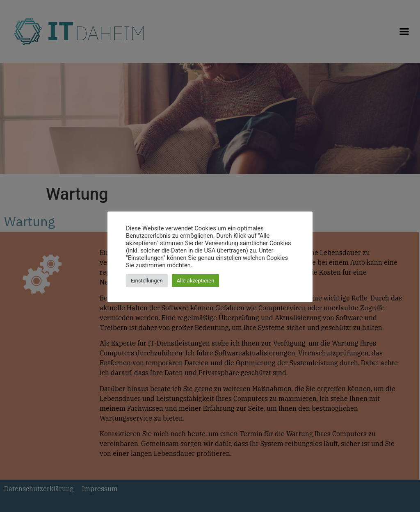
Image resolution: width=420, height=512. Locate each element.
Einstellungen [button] (147, 281)
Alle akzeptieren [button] (196, 281)
